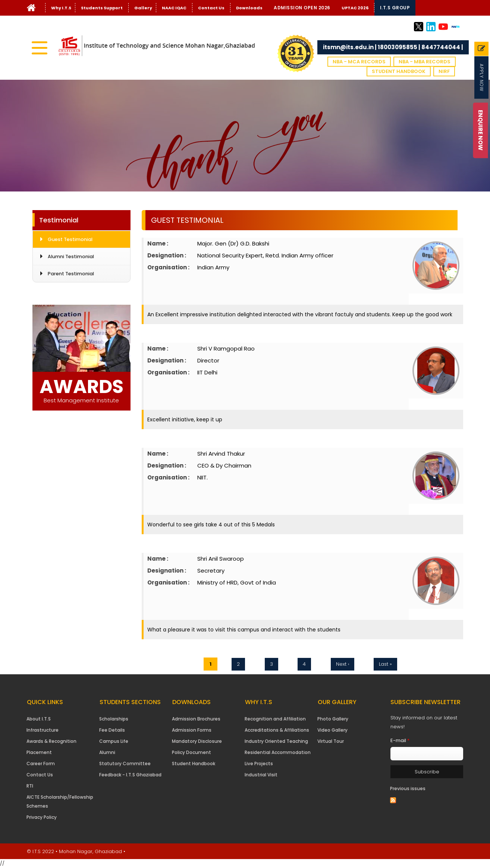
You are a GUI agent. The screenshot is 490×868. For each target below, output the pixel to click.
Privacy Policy (42, 817)
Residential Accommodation (278, 752)
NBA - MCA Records (359, 62)
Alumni (107, 752)
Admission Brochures (196, 719)
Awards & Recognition (51, 741)
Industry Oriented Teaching (276, 741)
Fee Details (112, 730)
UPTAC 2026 (355, 8)
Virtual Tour (331, 741)
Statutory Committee (125, 764)
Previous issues (408, 788)
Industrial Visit (261, 775)
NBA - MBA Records (425, 62)
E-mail (400, 740)
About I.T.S (39, 719)
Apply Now (482, 77)
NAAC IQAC (174, 8)
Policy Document (191, 752)
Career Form (41, 764)
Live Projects (259, 764)
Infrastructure (43, 730)
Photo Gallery (333, 719)
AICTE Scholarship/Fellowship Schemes (60, 802)
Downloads (249, 8)
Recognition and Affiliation (275, 719)
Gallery (143, 8)
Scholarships (114, 719)
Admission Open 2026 (302, 8)
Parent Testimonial (71, 274)
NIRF (444, 71)
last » (385, 664)
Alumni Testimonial (71, 256)
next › (343, 664)
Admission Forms (192, 730)
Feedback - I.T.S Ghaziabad (130, 775)
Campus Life (114, 741)
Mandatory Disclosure (197, 741)
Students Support (102, 8)
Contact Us (211, 8)
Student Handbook (399, 71)
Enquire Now (480, 130)
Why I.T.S (61, 8)
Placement (39, 752)
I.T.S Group (395, 8)
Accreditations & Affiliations (277, 730)
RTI (30, 786)
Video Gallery (332, 730)
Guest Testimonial (70, 239)
